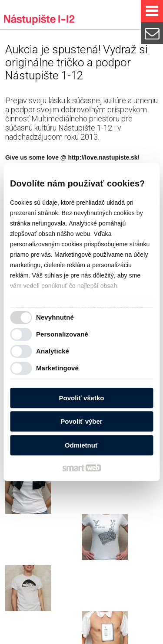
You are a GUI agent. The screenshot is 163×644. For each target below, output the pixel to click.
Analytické (53, 351)
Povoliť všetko (82, 398)
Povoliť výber (81, 421)
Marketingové (57, 368)
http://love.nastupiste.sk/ (103, 157)
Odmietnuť (81, 445)
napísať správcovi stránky (78, 630)
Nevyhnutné (55, 317)
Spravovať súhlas (99, 637)
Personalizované (62, 334)
